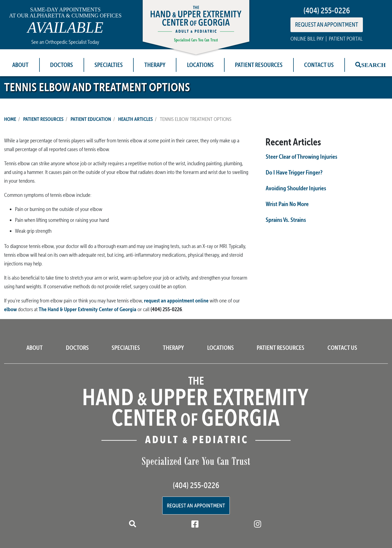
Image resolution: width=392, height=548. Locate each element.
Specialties (109, 65)
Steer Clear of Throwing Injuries (301, 157)
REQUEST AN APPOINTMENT (327, 25)
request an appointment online (176, 300)
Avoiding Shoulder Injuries (296, 188)
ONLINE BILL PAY (307, 39)
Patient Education (91, 119)
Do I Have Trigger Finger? (294, 172)
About (20, 65)
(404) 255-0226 (327, 10)
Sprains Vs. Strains (286, 220)
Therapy (155, 65)
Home (10, 119)
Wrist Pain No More (287, 204)
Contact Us (319, 65)
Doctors (62, 65)
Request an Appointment (196, 506)
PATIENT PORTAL (346, 39)
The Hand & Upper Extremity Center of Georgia (88, 309)
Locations (200, 65)
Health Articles (135, 119)
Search (373, 65)
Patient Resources (259, 65)
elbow (10, 309)
